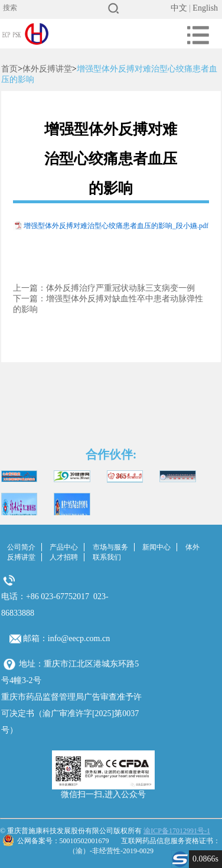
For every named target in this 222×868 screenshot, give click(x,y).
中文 (179, 8)
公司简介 (21, 547)
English (205, 8)
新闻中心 (156, 547)
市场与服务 (110, 547)
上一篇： (30, 288)
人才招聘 (64, 557)
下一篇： (30, 299)
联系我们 (107, 557)
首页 (9, 69)
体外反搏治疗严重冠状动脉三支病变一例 (120, 288)
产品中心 (64, 547)
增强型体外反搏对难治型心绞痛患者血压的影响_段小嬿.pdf (116, 226)
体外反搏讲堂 (47, 69)
